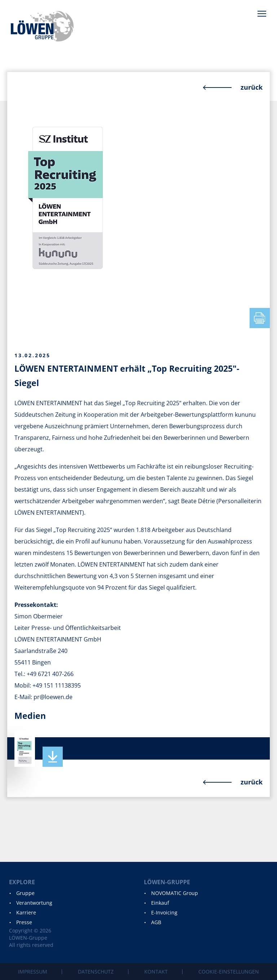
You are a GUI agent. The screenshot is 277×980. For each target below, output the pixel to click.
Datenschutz (96, 972)
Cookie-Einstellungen (229, 972)
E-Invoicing (164, 912)
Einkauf (160, 903)
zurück (252, 87)
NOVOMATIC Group (175, 893)
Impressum (33, 972)
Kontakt (156, 972)
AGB (156, 922)
